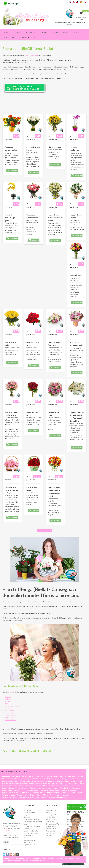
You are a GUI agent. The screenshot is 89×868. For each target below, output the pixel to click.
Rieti (11, 793)
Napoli (5, 788)
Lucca (22, 786)
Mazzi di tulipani (51, 829)
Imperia (55, 783)
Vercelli (23, 797)
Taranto (5, 795)
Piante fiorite (50, 836)
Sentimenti (45, 32)
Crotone (69, 783)
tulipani (8, 708)
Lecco (76, 783)
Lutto (36, 38)
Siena (42, 793)
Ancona (24, 777)
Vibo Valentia (61, 797)
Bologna (28, 779)
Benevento (19, 779)
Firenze (5, 783)
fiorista (10, 692)
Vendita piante (51, 831)
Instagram (14, 854)
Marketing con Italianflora (33, 819)
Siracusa (65, 793)
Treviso (52, 795)
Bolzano (50, 779)
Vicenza (38, 797)
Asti (62, 777)
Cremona (35, 781)
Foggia (79, 781)
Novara (11, 788)
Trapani (33, 795)
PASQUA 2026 (31, 32)
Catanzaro (59, 781)
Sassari (72, 793)
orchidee (8, 697)
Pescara (55, 788)
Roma (16, 793)
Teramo (12, 795)
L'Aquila (49, 777)
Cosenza (43, 781)
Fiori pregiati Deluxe (52, 815)
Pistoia (30, 790)
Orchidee (49, 838)
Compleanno (10, 38)
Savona (79, 793)
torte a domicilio (11, 720)
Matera (79, 786)
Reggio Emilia (73, 790)
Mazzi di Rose (50, 819)
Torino (26, 795)
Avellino (68, 777)
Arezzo (56, 777)
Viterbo (52, 797)
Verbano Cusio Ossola (10, 797)
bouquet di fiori (10, 717)
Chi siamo (27, 810)
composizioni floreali (12, 706)
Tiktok (18, 854)
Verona (45, 797)
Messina (38, 786)
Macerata (30, 786)
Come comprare (30, 812)
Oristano (25, 788)
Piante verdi (50, 833)
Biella (4, 779)
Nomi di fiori (28, 838)
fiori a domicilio (32, 55)
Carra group (76, 859)
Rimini (22, 793)
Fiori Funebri (50, 822)
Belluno (11, 779)
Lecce (82, 783)
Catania (51, 781)
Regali (77, 32)
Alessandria (16, 777)
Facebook (7, 854)
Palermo (33, 788)
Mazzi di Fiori (50, 817)
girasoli (7, 701)
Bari (74, 777)
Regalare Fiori (29, 836)
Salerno (36, 793)
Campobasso (67, 779)
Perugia (63, 788)
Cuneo (22, 781)
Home (7, 32)
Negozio (18, 32)
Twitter (4, 854)
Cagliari (58, 779)
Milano (45, 786)
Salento (9, 831)
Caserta (76, 779)
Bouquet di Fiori (51, 826)
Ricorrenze (24, 38)
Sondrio (49, 793)
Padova (48, 788)
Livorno (5, 786)
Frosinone (24, 783)
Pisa (69, 788)
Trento (19, 795)
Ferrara (72, 781)
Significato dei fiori (30, 845)
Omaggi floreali (51, 810)
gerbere (8, 699)
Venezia (30, 797)
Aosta (31, 777)
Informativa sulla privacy (12, 861)
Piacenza (41, 788)
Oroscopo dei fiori (30, 840)
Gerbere (48, 812)
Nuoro (18, 788)
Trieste (45, 795)
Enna (66, 781)
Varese (65, 795)
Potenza (43, 790)
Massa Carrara (70, 786)
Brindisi (36, 779)
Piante (67, 32)
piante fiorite (10, 713)
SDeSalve (43, 861)
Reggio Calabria (61, 790)
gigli (6, 704)
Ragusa (5, 793)
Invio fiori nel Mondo (31, 833)
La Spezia (57, 793)
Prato (4, 790)
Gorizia (39, 783)
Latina (16, 786)
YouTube (11, 854)
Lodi (11, 786)
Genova (32, 783)
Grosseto (47, 783)
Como (28, 781)
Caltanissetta (13, 781)
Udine (59, 795)
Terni (39, 795)
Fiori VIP (27, 842)
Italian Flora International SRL (53, 859)
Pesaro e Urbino (20, 790)
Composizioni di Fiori (53, 824)
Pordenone (76, 788)
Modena (60, 786)
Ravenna (50, 790)
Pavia (36, 790)
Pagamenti (28, 815)
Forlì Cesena (14, 783)
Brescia (43, 779)
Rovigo (29, 793)
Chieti (4, 781)
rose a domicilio (10, 715)
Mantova (52, 786)
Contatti (27, 817)
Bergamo (80, 777)
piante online (10, 710)
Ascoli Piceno (40, 777)
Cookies (25, 861)
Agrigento (6, 777)
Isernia (62, 783)
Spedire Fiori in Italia (31, 831)
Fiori (57, 32)
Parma (10, 790)
